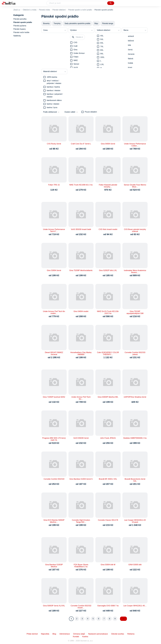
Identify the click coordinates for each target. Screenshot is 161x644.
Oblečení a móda (30, 10)
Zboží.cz (17, 10)
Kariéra (85, 637)
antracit (131, 36)
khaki (130, 68)
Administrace (65, 634)
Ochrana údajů (79, 634)
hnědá (131, 63)
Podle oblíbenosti (50, 112)
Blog (54, 634)
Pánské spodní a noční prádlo (80, 10)
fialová (131, 59)
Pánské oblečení (59, 10)
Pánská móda (44, 10)
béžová (131, 41)
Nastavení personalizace (98, 634)
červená (131, 54)
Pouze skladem (91, 112)
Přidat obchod (32, 634)
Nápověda (45, 634)
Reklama (131, 634)
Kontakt (76, 637)
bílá (129, 45)
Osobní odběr (70, 112)
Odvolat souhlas (118, 634)
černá (130, 50)
